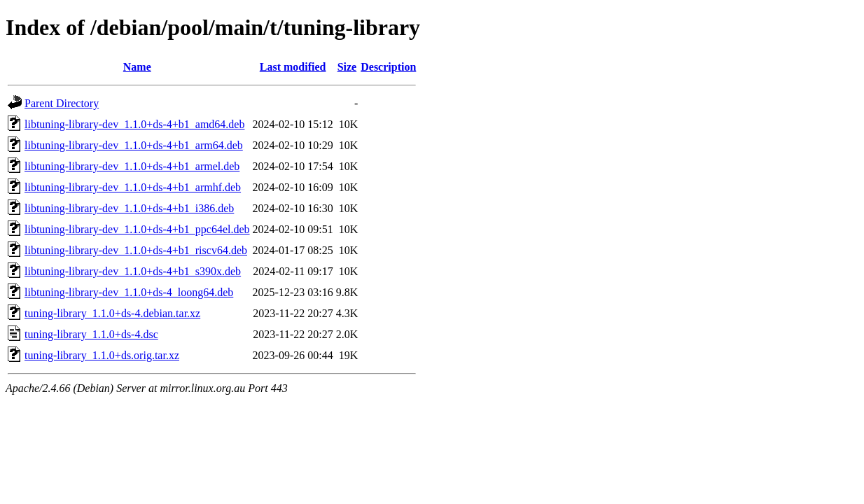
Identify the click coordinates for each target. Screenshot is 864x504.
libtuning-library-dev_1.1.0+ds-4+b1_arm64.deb (134, 145)
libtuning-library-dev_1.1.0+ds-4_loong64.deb (129, 292)
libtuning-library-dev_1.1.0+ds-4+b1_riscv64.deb (136, 250)
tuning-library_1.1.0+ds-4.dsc (91, 334)
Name (137, 67)
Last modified (293, 67)
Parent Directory (62, 103)
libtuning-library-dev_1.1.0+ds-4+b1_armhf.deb (133, 187)
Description (388, 67)
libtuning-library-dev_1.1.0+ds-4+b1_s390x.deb (133, 271)
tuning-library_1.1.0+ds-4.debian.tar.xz (112, 313)
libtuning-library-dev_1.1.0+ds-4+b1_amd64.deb (134, 124)
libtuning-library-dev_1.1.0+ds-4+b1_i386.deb (129, 208)
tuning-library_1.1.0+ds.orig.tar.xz (102, 355)
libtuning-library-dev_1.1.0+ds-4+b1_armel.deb (132, 166)
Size (347, 67)
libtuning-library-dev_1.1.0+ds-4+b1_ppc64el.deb (137, 229)
